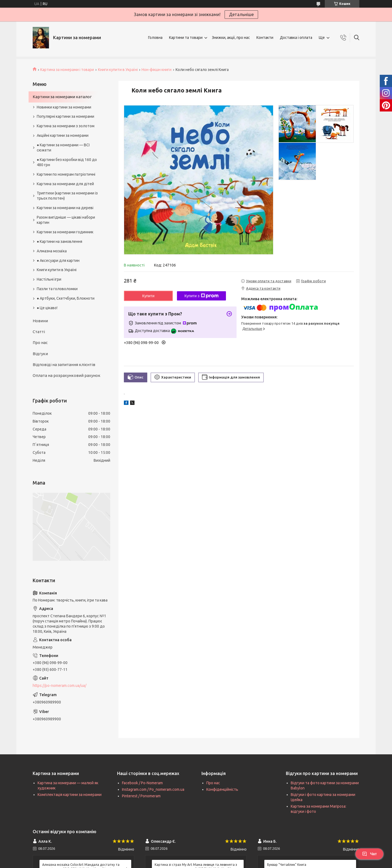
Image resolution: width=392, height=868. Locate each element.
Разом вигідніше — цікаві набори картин (66, 220)
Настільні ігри (49, 279)
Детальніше (241, 14)
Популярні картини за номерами (65, 116)
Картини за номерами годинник (65, 232)
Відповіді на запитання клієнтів (64, 365)
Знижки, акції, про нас (231, 38)
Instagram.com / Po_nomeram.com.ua (153, 789)
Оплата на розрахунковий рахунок (67, 375)
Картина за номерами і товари (67, 70)
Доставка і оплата (296, 38)
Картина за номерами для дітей (65, 184)
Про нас (40, 342)
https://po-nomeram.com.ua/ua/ (59, 686)
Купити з (201, 296)
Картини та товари (186, 38)
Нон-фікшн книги (157, 70)
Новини (40, 321)
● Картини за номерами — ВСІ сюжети (63, 148)
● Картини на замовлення (59, 241)
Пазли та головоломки (57, 289)
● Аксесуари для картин (58, 261)
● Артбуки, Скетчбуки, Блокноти (66, 298)
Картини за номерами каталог (62, 97)
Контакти (265, 38)
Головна (155, 38)
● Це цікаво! (47, 308)
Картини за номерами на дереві (65, 208)
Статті (39, 332)
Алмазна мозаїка (52, 251)
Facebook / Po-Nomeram (142, 783)
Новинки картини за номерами (64, 107)
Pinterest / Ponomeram (141, 796)
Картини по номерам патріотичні (66, 174)
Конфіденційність (222, 789)
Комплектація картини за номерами (70, 795)
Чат (369, 854)
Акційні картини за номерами (63, 135)
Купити (148, 296)
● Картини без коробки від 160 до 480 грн (67, 162)
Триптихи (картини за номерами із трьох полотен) (67, 196)
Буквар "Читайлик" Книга (287, 865)
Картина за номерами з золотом (66, 126)
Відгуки (40, 354)
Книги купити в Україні (118, 70)
